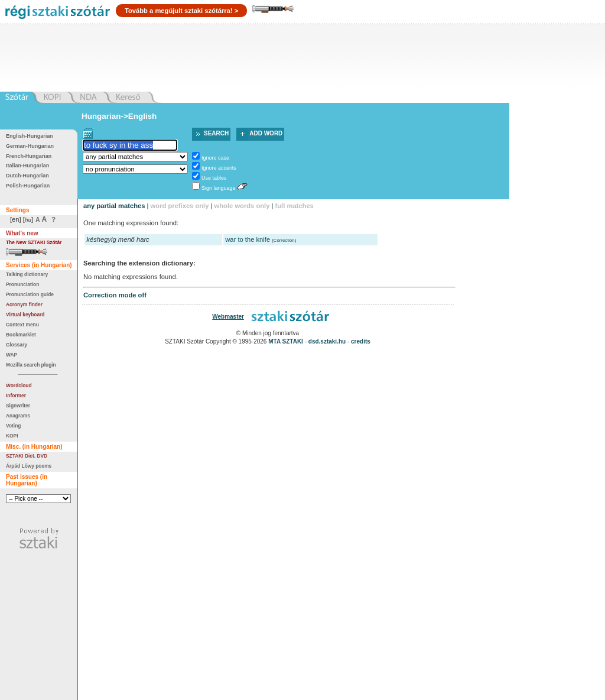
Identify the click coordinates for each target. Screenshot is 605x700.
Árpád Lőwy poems (29, 466)
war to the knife (248, 239)
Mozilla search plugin (31, 365)
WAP (12, 355)
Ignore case (215, 158)
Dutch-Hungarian (27, 176)
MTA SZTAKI (286, 341)
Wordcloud (19, 385)
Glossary (17, 345)
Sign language (218, 188)
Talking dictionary (27, 274)
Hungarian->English (119, 116)
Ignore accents (219, 168)
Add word (266, 133)
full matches (295, 206)
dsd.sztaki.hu (327, 341)
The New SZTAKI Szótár (34, 242)
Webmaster (228, 317)
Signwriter (18, 406)
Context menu (22, 325)
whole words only (242, 206)
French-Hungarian (29, 156)
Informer (16, 396)
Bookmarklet (21, 335)
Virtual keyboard (25, 315)
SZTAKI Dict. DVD (27, 456)
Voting (13, 426)
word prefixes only (180, 206)
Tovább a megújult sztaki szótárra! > (181, 11)
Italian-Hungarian (27, 166)
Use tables (214, 178)
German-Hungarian (30, 146)
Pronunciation (22, 284)
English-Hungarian (30, 136)
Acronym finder (24, 304)
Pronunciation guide (30, 294)
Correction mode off (115, 295)
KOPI (12, 436)
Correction (284, 240)
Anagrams (18, 416)
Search (216, 133)
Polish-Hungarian (28, 186)
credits (361, 341)
